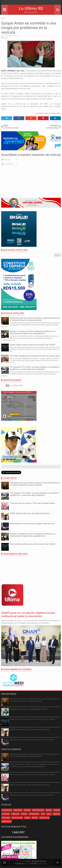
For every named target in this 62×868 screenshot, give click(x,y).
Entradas (6, 160)
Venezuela (6, 818)
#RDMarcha (6, 821)
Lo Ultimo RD (31, 8)
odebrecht (15, 814)
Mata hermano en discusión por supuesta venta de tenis (32, 524)
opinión (49, 810)
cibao (49, 814)
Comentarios (8, 164)
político (47, 113)
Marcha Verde (17, 818)
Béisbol (35, 818)
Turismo (57, 810)
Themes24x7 (42, 864)
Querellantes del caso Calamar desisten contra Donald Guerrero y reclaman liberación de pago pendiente (35, 319)
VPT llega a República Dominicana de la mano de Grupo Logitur (35, 356)
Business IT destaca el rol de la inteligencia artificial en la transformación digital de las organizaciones (33, 332)
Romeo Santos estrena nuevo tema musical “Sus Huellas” (33, 345)
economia (6, 814)
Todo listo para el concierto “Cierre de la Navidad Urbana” (33, 503)
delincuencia (44, 818)
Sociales (27, 810)
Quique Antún (56, 113)
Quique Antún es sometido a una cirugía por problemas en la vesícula (29, 28)
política (24, 814)
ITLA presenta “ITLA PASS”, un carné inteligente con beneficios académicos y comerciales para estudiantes (35, 368)
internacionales (38, 810)
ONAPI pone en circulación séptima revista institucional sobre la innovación (28, 615)
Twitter (27, 818)
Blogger (27, 864)
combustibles (34, 814)
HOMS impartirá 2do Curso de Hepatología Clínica (30, 513)
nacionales (39, 113)
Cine (43, 814)
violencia (56, 814)
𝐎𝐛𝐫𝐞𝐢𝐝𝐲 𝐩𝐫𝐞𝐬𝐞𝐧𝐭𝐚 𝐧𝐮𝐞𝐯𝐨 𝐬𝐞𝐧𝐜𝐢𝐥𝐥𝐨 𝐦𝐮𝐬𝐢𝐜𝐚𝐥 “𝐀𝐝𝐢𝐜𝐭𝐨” (29, 709)
